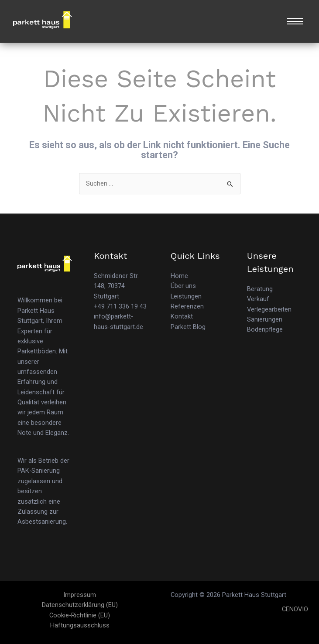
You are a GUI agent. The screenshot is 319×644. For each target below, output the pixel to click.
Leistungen (186, 296)
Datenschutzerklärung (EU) (80, 605)
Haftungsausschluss (80, 625)
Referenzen (187, 306)
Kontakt (182, 316)
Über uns (183, 286)
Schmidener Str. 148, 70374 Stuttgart (116, 286)
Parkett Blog (188, 327)
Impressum (80, 595)
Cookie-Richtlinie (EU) (80, 615)
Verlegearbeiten (269, 309)
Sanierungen (265, 319)
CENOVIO (295, 609)
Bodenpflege (265, 329)
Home (179, 276)
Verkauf (258, 299)
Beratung (260, 289)
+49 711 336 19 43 (120, 306)
